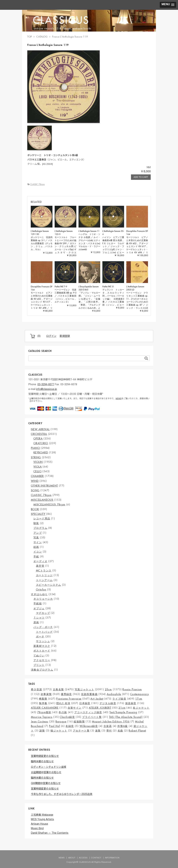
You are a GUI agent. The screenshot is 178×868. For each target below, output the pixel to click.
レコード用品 (42, 518)
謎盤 (42, 731)
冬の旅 (63, 712)
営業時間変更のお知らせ (45, 756)
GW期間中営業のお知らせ (46, 784)
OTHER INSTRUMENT (44, 486)
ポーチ (40, 636)
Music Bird (37, 829)
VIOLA (38, 467)
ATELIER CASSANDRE (45, 708)
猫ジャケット (59, 731)
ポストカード (42, 651)
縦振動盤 (79, 722)
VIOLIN (38, 462)
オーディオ (40, 561)
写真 (36, 538)
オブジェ (39, 608)
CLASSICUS (61, 20)
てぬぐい (39, 656)
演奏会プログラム (42, 670)
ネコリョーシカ (43, 599)
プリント (39, 665)
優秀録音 (66, 694)
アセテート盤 (81, 731)
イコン (38, 552)
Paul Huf (54, 726)
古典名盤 (58, 689)
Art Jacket (97, 699)
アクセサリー (42, 660)
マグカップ (43, 613)
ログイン (51, 336)
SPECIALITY (38, 514)
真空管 (40, 566)
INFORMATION (112, 858)
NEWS (119, 399)
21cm (122, 708)
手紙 (36, 557)
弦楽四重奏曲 (89, 694)
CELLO (38, 471)
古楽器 (108, 726)
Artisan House (39, 824)
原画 (36, 622)
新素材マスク (42, 646)
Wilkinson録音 (89, 726)
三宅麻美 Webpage (42, 815)
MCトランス (44, 571)
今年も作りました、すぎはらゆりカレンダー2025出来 (62, 794)
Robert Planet (137, 731)
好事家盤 (46, 694)
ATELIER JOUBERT (100, 708)
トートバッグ (44, 632)
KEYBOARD (41, 452)
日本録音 (85, 703)
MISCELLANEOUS (42, 500)
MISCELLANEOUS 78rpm (49, 505)
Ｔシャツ (39, 618)
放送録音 (131, 703)
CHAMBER (37, 476)
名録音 (70, 726)
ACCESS (83, 858)
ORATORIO (41, 443)
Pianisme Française (69, 699)
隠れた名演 (63, 703)
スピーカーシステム (49, 585)
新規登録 (65, 336)
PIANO (35, 448)
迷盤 (98, 731)
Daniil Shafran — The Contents (50, 833)
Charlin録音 (67, 717)
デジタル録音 (108, 703)
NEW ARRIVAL (40, 429)
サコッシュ (43, 641)
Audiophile (114, 694)
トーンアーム (44, 580)
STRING (36, 457)
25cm (108, 689)
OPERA (38, 439)
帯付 (109, 731)
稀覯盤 (43, 699)
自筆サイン (75, 708)
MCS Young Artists (42, 820)
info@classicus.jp (47, 389)
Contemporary (140, 694)
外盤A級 (123, 726)
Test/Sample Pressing (123, 712)
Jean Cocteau (40, 722)
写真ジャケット (84, 689)
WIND (35, 481)
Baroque (61, 722)
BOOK (35, 509)
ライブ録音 (119, 699)
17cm (139, 699)
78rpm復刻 (44, 712)
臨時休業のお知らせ (42, 762)
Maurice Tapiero (42, 717)
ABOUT (72, 858)
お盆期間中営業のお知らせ (46, 773)
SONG (35, 490)
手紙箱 (38, 604)
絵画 (36, 547)
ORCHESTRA (39, 434)
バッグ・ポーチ (43, 627)
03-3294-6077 (46, 385)
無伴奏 (43, 703)
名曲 (120, 731)
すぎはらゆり (39, 594)
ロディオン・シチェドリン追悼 (49, 767)
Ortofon (41, 590)
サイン (38, 542)
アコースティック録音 (88, 712)
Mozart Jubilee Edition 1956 (111, 722)
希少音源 (37, 689)
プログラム (40, 528)
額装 (36, 523)
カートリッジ (44, 575)
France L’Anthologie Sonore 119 (70, 37)
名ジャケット (141, 708)
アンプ (38, 533)
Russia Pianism (132, 689)
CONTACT (96, 858)
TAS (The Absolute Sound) (126, 717)
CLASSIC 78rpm (37, 184)
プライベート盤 (92, 717)
